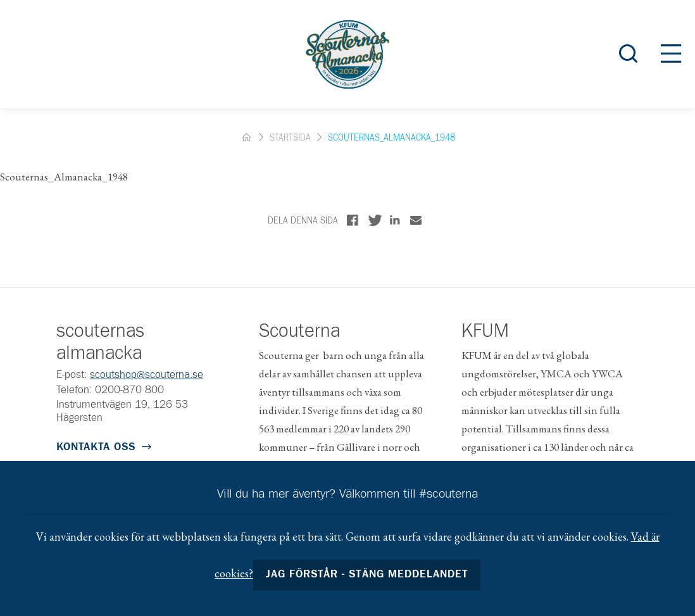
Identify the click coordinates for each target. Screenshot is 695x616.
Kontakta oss (96, 447)
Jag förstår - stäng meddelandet (367, 575)
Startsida (290, 138)
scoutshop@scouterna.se (147, 375)
